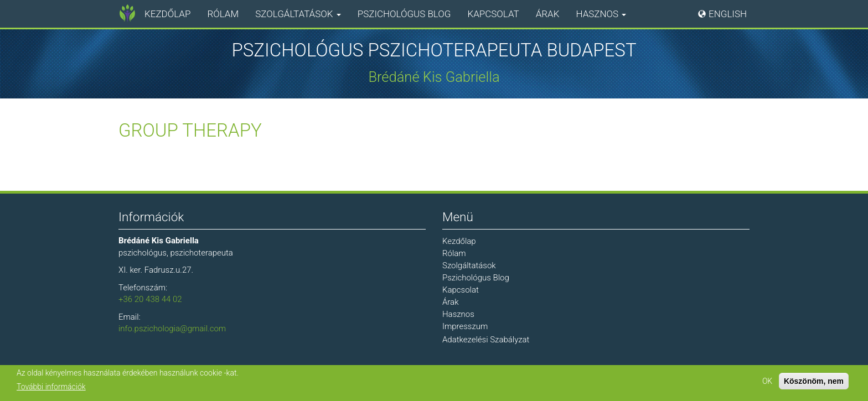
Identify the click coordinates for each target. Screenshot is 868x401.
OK (767, 381)
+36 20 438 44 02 (150, 299)
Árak (548, 14)
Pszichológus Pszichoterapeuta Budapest (434, 50)
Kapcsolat (493, 14)
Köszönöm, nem (814, 381)
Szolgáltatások (298, 14)
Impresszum (465, 326)
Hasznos (601, 14)
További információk (51, 387)
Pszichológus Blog (404, 14)
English (728, 14)
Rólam (223, 14)
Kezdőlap (167, 14)
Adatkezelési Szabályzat (486, 340)
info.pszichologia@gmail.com (172, 329)
